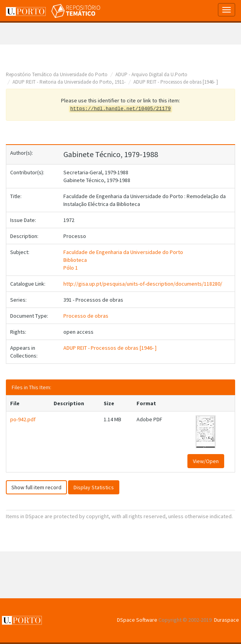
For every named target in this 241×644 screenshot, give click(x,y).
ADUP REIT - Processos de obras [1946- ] (176, 82)
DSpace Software (137, 620)
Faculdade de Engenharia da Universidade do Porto (123, 252)
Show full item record (36, 487)
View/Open (206, 461)
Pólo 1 (71, 268)
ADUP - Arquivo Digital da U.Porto (151, 74)
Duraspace (227, 620)
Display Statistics (94, 487)
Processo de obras (86, 316)
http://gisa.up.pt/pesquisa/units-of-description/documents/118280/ (143, 284)
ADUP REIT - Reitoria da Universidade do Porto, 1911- (69, 82)
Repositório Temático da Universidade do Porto (57, 74)
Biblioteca (75, 260)
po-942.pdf (23, 419)
